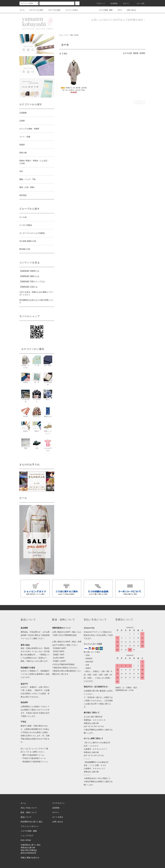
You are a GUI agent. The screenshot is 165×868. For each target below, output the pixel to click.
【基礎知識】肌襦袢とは (29, 271)
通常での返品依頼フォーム (33, 755)
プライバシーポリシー (30, 826)
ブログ (118, 10)
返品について (26, 817)
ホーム (22, 10)
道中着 (76, 35)
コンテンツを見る (70, 10)
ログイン (125, 3)
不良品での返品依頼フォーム (34, 758)
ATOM (28, 840)
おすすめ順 (127, 53)
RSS (22, 840)
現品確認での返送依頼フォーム (35, 762)
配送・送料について (29, 812)
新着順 (142, 53)
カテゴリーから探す (35, 10)
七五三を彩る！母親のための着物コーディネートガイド (36, 293)
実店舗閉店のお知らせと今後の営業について (36, 301)
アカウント (99, 3)
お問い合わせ (130, 10)
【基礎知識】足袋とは (28, 287)
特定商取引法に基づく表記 (31, 822)
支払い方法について (29, 808)
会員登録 (112, 3)
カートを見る (58, 817)
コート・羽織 (69, 35)
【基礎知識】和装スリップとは (32, 281)
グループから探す (53, 10)
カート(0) (139, 3)
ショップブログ (27, 836)
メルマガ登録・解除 (104, 10)
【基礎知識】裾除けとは (29, 276)
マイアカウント (59, 803)
